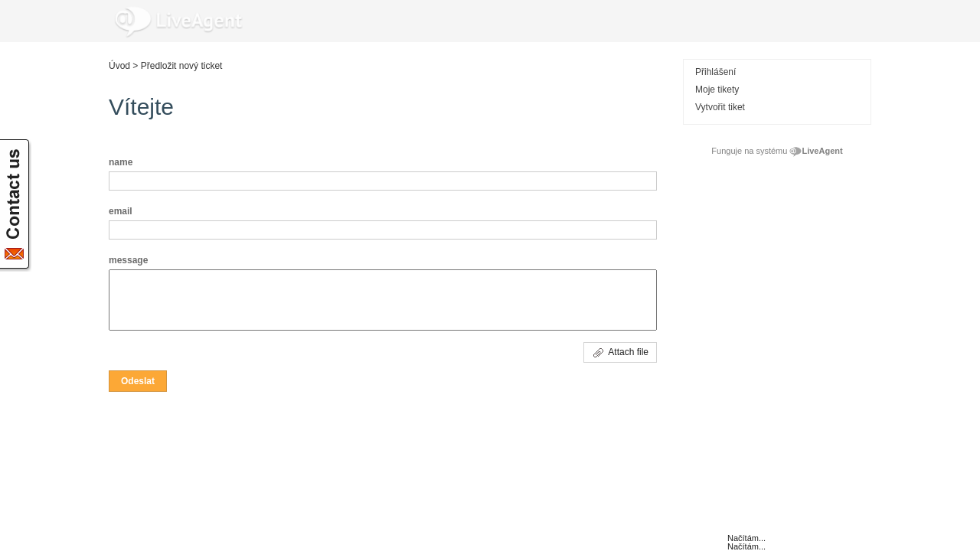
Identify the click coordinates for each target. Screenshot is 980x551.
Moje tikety (717, 90)
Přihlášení (715, 72)
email (121, 211)
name (121, 162)
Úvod (119, 66)
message (128, 260)
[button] (138, 381)
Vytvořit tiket (720, 107)
